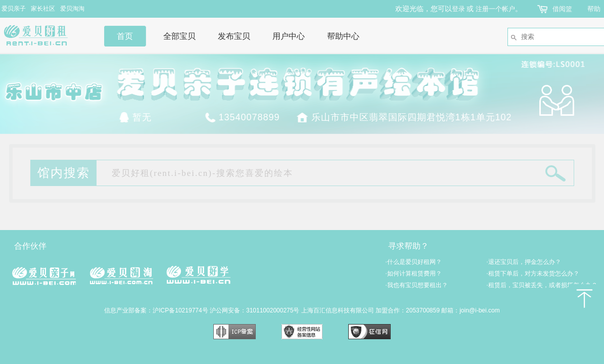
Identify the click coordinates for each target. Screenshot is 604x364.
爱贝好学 (198, 275)
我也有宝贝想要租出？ (417, 285)
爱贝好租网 (44, 35)
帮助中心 (343, 36)
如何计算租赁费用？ (414, 274)
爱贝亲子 (14, 9)
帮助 (594, 9)
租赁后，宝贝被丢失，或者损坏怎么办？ (542, 285)
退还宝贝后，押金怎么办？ (524, 262)
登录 (458, 9)
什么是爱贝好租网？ (414, 262)
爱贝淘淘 (72, 9)
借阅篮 (562, 9)
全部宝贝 (179, 36)
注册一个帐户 (495, 9)
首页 (125, 36)
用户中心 (289, 36)
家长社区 (43, 9)
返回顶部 (584, 298)
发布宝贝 (234, 36)
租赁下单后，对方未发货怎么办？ (533, 274)
